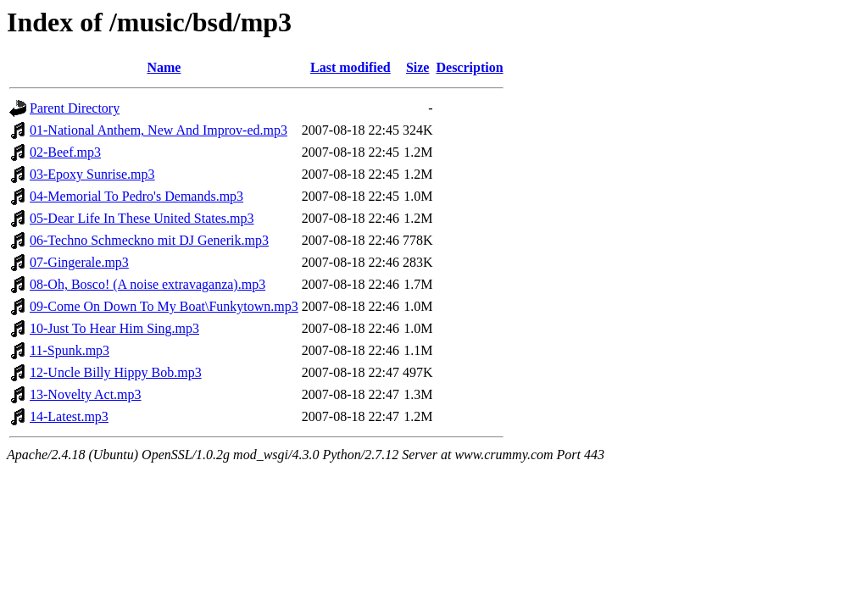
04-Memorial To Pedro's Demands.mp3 (136, 196)
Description (469, 67)
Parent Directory (75, 108)
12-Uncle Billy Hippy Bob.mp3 (116, 372)
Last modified (351, 67)
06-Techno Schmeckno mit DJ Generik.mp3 (149, 240)
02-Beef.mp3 (65, 152)
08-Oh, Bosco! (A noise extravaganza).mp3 (147, 284)
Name (164, 67)
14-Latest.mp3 (69, 416)
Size (418, 67)
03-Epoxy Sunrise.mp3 (92, 174)
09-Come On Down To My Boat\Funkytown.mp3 (164, 306)
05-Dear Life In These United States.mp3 (142, 218)
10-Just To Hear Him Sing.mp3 (114, 328)
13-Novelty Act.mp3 (86, 394)
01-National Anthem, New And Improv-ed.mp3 (159, 130)
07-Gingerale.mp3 (79, 262)
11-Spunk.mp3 (70, 350)
